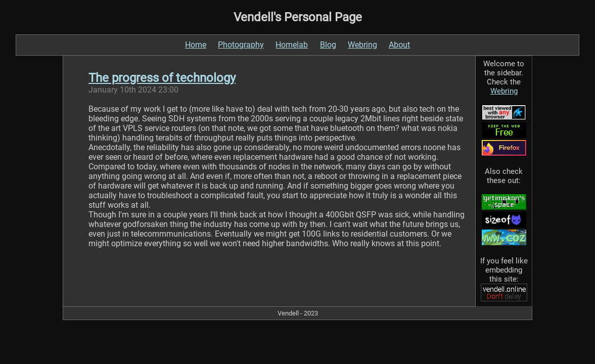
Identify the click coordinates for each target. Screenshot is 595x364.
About (399, 45)
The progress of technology (162, 78)
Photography (241, 45)
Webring (362, 45)
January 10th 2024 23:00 (133, 90)
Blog (328, 45)
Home (196, 45)
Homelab (292, 45)
